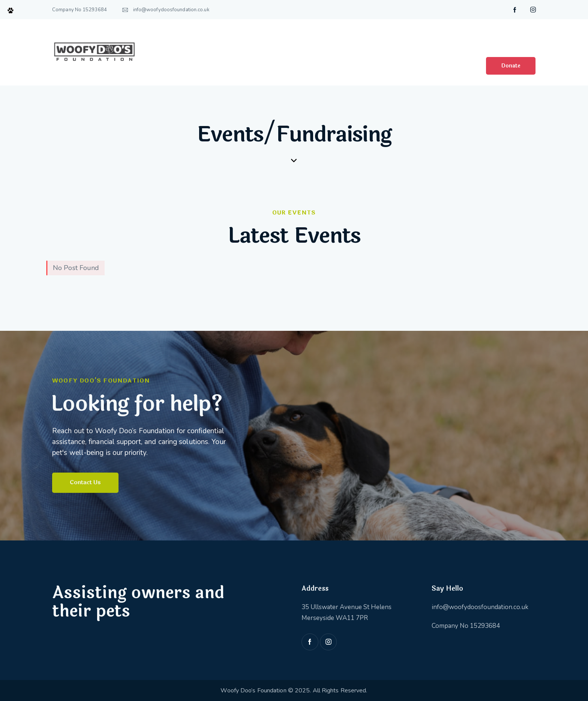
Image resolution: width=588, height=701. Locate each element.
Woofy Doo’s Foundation (254, 690)
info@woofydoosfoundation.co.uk (480, 607)
